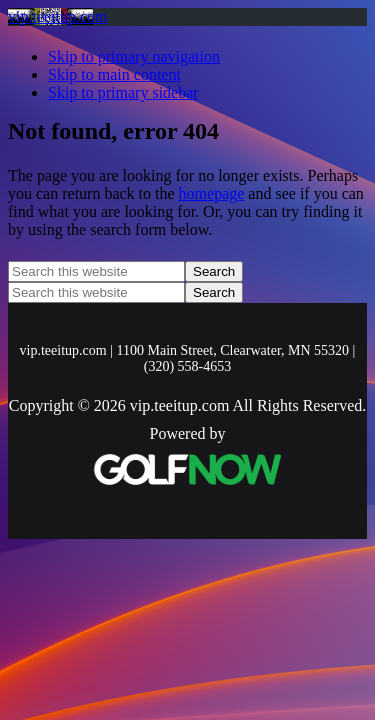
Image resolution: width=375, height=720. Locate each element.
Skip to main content (114, 74)
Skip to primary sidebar (123, 92)
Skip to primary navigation (134, 56)
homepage (212, 193)
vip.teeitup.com (58, 16)
